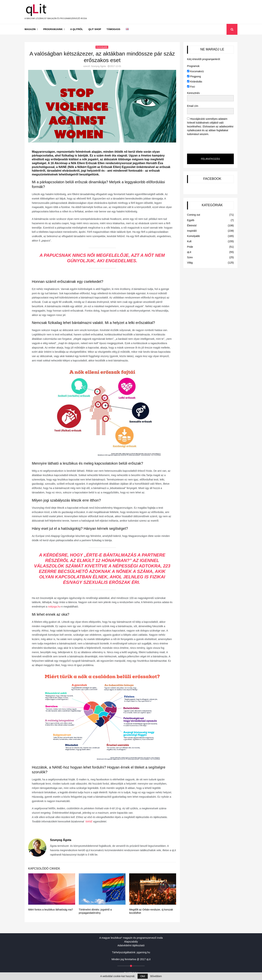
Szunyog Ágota (98, 66)
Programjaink (53, 29)
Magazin (30, 29)
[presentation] (209, 144)
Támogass (113, 29)
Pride (190, 247)
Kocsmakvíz (195, 71)
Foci (191, 87)
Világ (190, 263)
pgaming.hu (143, 952)
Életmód (192, 225)
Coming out (194, 215)
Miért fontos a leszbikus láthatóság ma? (51, 910)
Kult (189, 241)
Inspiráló (192, 231)
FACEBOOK (212, 179)
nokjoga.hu (54, 607)
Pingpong (194, 76)
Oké (143, 976)
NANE (89, 821)
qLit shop (95, 29)
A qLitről (77, 29)
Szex (190, 257)
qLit (189, 252)
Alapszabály (131, 942)
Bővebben (156, 976)
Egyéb (191, 220)
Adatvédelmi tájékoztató (131, 945)
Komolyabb (102, 47)
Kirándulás (195, 82)
